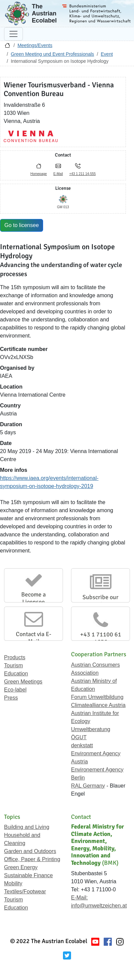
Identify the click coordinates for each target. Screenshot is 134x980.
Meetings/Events (35, 45)
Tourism (13, 665)
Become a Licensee (33, 598)
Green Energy (21, 867)
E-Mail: (79, 898)
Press (11, 698)
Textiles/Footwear (25, 892)
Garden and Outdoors (30, 851)
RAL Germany (88, 786)
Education (16, 674)
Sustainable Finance (28, 875)
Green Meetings (23, 682)
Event (107, 54)
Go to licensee (22, 225)
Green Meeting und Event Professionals (52, 54)
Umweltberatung (91, 729)
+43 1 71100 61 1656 (101, 638)
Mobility (13, 883)
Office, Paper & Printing (32, 859)
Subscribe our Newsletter (100, 601)
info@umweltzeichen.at (99, 906)
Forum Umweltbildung (97, 697)
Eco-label (15, 690)
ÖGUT (79, 737)
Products (15, 657)
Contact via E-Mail (33, 638)
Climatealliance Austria (98, 705)
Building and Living (27, 827)
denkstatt (82, 745)
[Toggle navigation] (13, 34)
